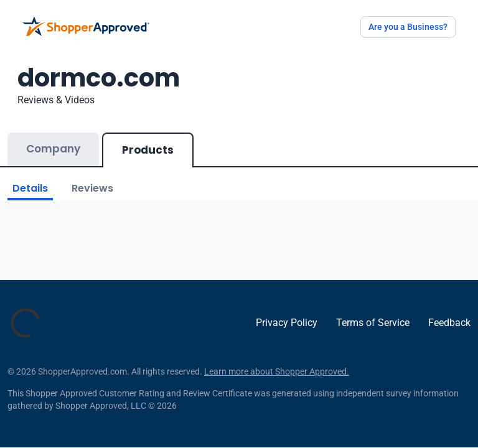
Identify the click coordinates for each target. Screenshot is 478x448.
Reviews (92, 188)
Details (30, 188)
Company (53, 149)
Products (148, 150)
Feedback (449, 323)
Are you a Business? (408, 27)
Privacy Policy (287, 323)
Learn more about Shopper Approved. (277, 371)
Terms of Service (373, 323)
